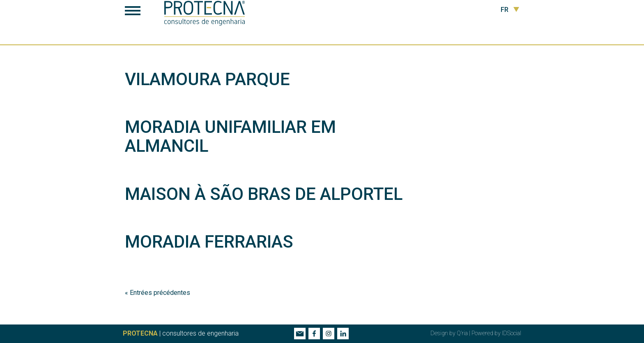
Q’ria (462, 333)
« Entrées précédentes (158, 293)
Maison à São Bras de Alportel (264, 194)
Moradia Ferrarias (209, 242)
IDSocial (512, 333)
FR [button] (510, 10)
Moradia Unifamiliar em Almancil (230, 136)
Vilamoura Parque (207, 79)
